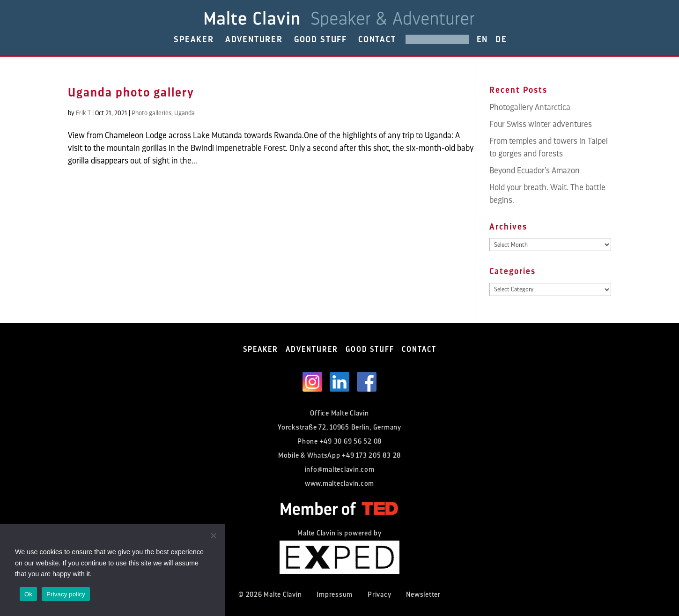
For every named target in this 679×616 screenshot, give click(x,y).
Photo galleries (151, 113)
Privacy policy (66, 594)
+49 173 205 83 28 (371, 456)
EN (483, 39)
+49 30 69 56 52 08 (351, 442)
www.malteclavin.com (339, 484)
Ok (28, 594)
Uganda (185, 113)
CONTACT (377, 39)
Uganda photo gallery (131, 93)
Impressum (335, 595)
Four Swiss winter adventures (541, 124)
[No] (213, 535)
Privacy (379, 595)
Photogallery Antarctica (530, 107)
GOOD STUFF (321, 39)
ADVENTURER (254, 39)
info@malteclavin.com (340, 470)
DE (501, 39)
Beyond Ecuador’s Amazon (535, 171)
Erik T (83, 113)
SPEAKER (194, 39)
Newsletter (423, 595)
